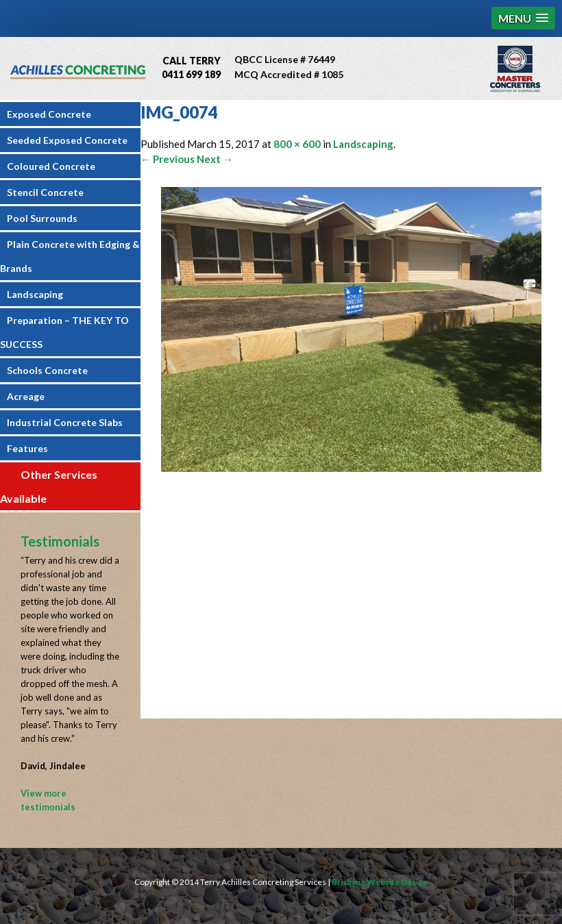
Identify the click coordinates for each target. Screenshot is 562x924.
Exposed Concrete (49, 114)
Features (27, 448)
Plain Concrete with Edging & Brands (70, 256)
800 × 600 (297, 144)
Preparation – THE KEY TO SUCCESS (64, 332)
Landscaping (35, 294)
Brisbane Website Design (380, 882)
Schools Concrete (47, 370)
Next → (215, 159)
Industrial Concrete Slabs (65, 422)
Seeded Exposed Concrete (67, 140)
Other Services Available (49, 486)
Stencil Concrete (45, 192)
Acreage (26, 396)
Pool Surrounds (42, 218)
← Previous (168, 159)
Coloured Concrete (51, 166)
